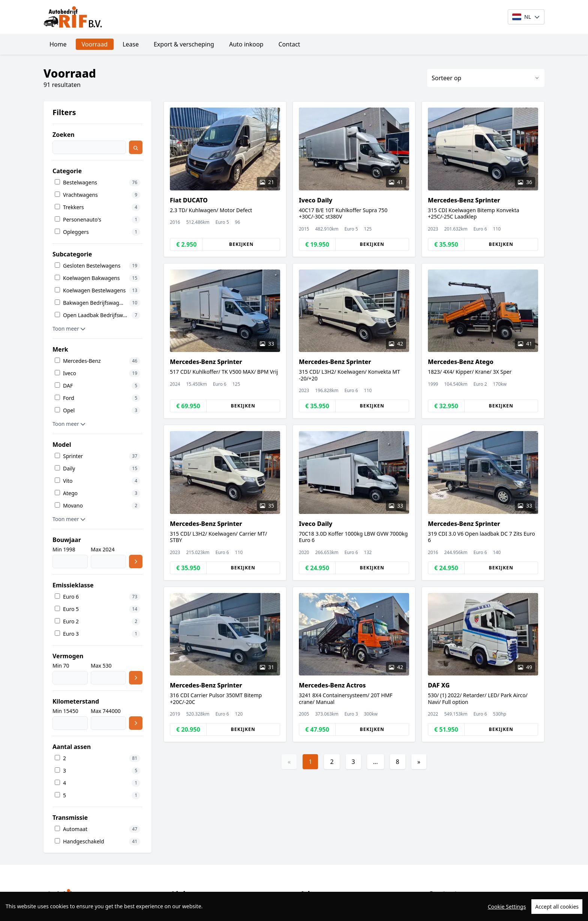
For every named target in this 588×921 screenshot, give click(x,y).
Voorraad (95, 44)
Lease (131, 44)
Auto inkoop (246, 44)
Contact (289, 44)
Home (58, 44)
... (376, 762)
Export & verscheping (184, 44)
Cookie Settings (507, 917)
